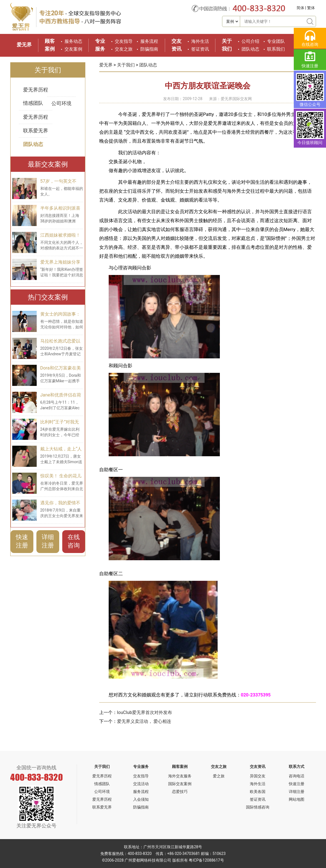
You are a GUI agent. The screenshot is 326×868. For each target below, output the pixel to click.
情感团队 (33, 103)
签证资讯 (200, 49)
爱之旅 (219, 776)
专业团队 (276, 41)
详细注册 (48, 541)
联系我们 (276, 49)
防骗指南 (149, 49)
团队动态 (250, 49)
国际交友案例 (180, 784)
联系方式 (297, 767)
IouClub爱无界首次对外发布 (145, 712)
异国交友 (258, 776)
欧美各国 (258, 792)
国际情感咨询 (258, 807)
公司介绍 (250, 41)
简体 (300, 8)
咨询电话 (297, 776)
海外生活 (200, 41)
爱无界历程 (36, 90)
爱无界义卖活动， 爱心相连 (144, 721)
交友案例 (73, 49)
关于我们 (126, 65)
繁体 (311, 8)
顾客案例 (180, 767)
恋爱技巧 (180, 792)
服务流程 (149, 41)
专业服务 (141, 767)
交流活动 (141, 784)
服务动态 (73, 41)
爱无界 (24, 45)
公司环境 (61, 103)
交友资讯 (258, 767)
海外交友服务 (180, 776)
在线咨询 (74, 541)
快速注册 (22, 541)
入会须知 (141, 799)
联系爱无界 (36, 131)
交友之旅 (124, 49)
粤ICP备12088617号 (206, 860)
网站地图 (297, 799)
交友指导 (124, 41)
